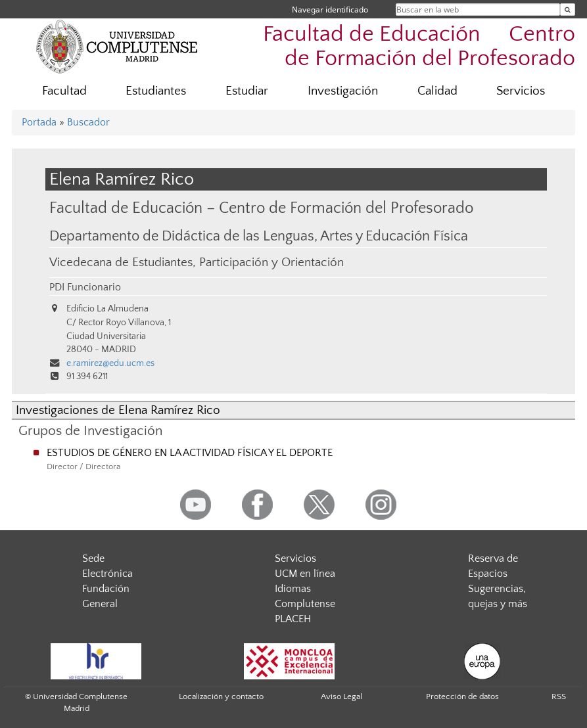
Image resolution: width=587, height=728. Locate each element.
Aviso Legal (341, 696)
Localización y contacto (221, 696)
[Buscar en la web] (568, 10)
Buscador (88, 122)
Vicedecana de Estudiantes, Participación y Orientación (197, 262)
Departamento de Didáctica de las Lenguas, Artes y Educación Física (259, 237)
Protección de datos (462, 696)
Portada (39, 122)
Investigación (343, 91)
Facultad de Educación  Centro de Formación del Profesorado (419, 47)
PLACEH (293, 619)
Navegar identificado (330, 10)
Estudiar (247, 91)
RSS (559, 696)
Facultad (64, 91)
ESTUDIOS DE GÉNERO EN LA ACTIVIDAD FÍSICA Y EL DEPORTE (190, 453)
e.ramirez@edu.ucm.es (110, 363)
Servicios (521, 91)
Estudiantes (156, 91)
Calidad (437, 91)
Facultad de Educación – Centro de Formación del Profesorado (261, 208)
